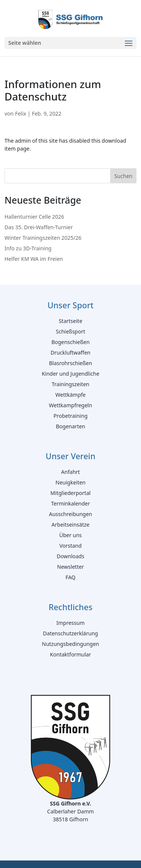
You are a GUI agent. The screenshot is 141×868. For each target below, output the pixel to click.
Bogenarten (71, 426)
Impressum (70, 623)
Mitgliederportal (70, 493)
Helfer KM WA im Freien (34, 259)
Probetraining (70, 416)
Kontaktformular (70, 654)
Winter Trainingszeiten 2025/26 (43, 238)
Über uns (70, 535)
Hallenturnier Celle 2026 (34, 217)
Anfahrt (71, 472)
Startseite (70, 321)
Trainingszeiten (71, 384)
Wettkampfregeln (70, 405)
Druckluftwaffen (70, 353)
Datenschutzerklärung (70, 633)
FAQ (70, 577)
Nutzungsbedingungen (71, 644)
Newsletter (70, 567)
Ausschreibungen (70, 514)
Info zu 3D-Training (28, 248)
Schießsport (70, 331)
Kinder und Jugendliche (70, 374)
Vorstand (70, 546)
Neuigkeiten (71, 482)
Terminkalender (71, 503)
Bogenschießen (71, 342)
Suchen (123, 176)
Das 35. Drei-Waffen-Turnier (39, 227)
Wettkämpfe (70, 395)
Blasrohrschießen (70, 363)
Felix (21, 113)
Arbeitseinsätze (70, 525)
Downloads (70, 556)
